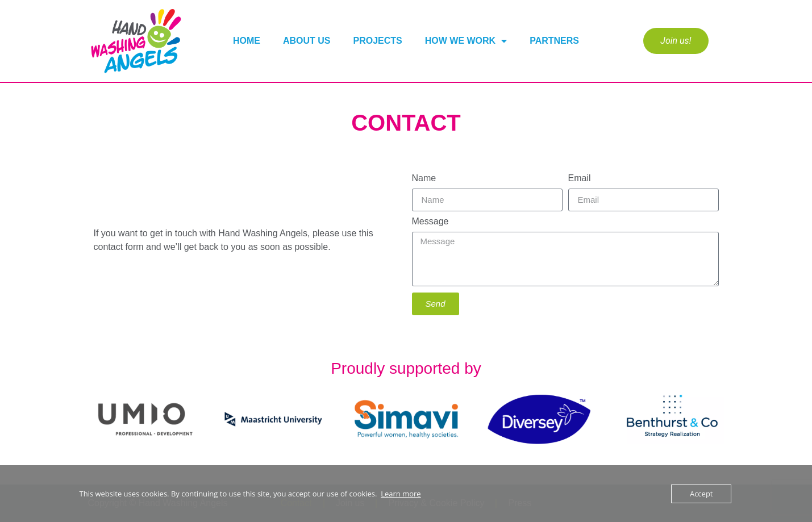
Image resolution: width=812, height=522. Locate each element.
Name (424, 178)
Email (580, 178)
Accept (701, 494)
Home (247, 41)
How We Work (466, 41)
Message (430, 222)
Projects (378, 41)
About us (307, 41)
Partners (554, 41)
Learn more (401, 494)
